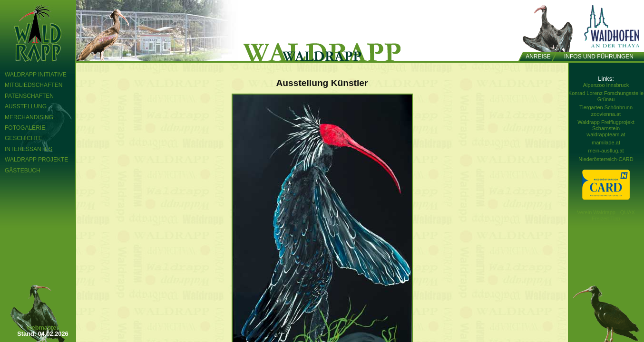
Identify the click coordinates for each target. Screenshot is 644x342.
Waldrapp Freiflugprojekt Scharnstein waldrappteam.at (606, 128)
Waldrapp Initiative (36, 75)
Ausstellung (26, 106)
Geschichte (24, 138)
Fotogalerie (25, 128)
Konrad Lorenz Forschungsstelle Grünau (606, 96)
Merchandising (29, 117)
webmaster (43, 328)
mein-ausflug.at (606, 151)
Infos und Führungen (599, 57)
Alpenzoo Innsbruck (606, 85)
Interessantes (29, 149)
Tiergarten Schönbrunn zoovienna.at (606, 110)
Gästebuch (23, 171)
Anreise (538, 57)
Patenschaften (29, 96)
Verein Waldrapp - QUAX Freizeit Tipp (606, 215)
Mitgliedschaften (34, 85)
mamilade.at (606, 142)
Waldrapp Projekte (36, 160)
